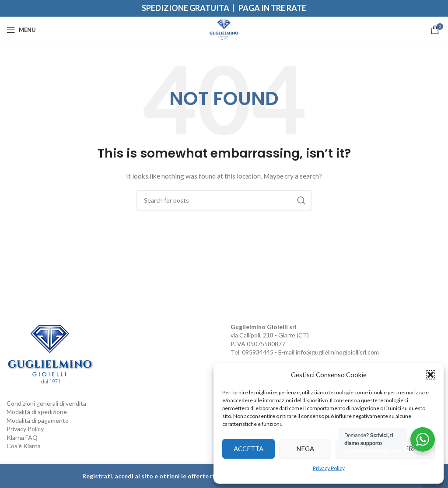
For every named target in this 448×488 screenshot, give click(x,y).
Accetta (248, 449)
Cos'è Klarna (24, 446)
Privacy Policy (329, 468)
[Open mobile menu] (21, 30)
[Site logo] (224, 29)
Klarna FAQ (22, 437)
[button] (430, 375)
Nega (305, 449)
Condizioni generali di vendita (46, 403)
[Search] (224, 200)
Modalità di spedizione (37, 412)
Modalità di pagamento (38, 420)
